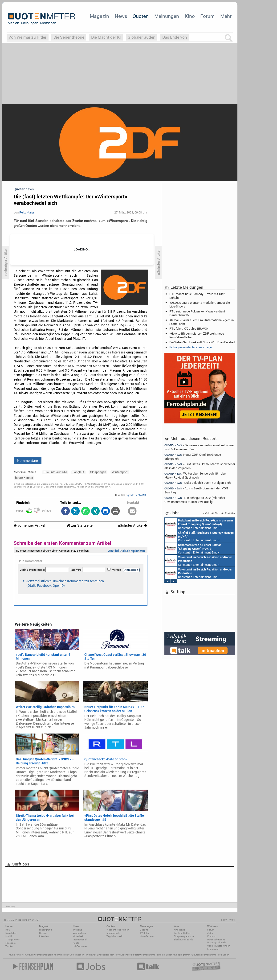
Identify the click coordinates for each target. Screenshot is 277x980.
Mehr (226, 16)
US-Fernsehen (80, 946)
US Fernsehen (77, 955)
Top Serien (224, 955)
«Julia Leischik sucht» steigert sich (198, 483)
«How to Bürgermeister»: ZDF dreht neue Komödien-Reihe (197, 335)
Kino (190, 16)
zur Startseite (80, 525)
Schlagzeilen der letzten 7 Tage (191, 347)
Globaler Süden (142, 37)
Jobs (210, 933)
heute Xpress (24, 478)
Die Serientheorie (69, 37)
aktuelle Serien (165, 955)
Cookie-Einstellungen (219, 946)
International (80, 940)
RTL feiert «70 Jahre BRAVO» (189, 328)
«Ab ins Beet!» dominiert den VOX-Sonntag (196, 490)
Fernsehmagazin (44, 955)
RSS (8, 930)
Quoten (141, 16)
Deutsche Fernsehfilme (204, 955)
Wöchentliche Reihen (118, 930)
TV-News (77, 930)
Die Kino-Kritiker (182, 933)
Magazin (99, 16)
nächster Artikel (133, 525)
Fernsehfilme (148, 955)
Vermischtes (79, 933)
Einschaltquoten (105, 955)
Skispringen (98, 472)
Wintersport (120, 472)
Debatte (144, 930)
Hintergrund (45, 930)
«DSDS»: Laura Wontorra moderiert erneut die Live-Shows (200, 304)
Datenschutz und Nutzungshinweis (217, 941)
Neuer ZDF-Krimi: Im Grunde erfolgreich (193, 457)
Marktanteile (113, 933)
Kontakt (211, 936)
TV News (90, 955)
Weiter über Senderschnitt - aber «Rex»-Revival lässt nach (196, 475)
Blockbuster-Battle (183, 940)
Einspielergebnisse (184, 936)
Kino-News (179, 930)
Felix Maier (27, 212)
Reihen (43, 933)
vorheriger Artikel (29, 525)
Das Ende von (175, 37)
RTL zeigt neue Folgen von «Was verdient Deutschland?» (197, 313)
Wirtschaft (78, 936)
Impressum (213, 949)
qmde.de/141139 (137, 495)
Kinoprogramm (182, 955)
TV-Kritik (144, 933)
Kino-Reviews (147, 936)
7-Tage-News (12, 940)
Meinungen (167, 16)
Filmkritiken (61, 955)
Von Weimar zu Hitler (27, 37)
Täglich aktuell (114, 936)
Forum (207, 16)
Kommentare (28, 460)
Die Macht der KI (106, 37)
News (121, 16)
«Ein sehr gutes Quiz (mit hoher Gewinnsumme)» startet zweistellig (195, 500)
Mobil (9, 936)
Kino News (16, 955)
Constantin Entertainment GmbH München (199, 524)
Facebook (11, 943)
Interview (44, 936)
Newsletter (11, 933)
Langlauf (78, 472)
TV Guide (121, 955)
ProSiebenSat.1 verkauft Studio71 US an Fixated (202, 342)
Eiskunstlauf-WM (55, 472)
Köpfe (76, 943)
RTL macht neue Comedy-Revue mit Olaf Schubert (197, 296)
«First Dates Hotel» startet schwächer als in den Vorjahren (200, 466)
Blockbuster (133, 955)
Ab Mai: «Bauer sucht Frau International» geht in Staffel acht (202, 322)
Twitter (9, 946)
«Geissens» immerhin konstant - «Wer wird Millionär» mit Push (199, 447)
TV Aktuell (28, 955)
